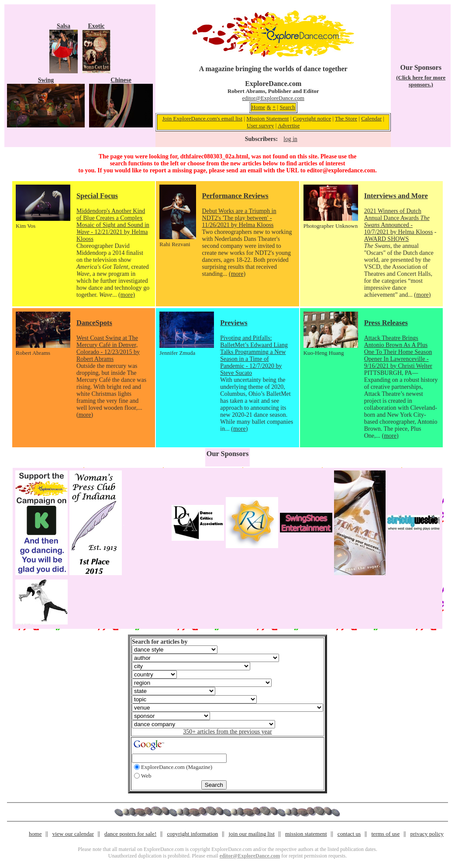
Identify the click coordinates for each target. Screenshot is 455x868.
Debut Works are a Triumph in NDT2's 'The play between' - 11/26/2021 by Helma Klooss (239, 218)
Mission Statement (267, 118)
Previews (234, 323)
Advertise (289, 125)
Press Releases (386, 323)
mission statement (306, 834)
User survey (260, 125)
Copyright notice (312, 118)
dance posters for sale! (130, 834)
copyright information (192, 834)
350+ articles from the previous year (227, 732)
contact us (349, 834)
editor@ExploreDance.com (273, 98)
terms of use (385, 834)
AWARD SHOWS (387, 239)
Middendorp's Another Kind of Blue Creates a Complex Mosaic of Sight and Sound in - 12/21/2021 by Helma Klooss (113, 225)
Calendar (371, 118)
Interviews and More (396, 196)
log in (290, 139)
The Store (346, 118)
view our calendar (73, 834)
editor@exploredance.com (341, 170)
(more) (127, 295)
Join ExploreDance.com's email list (203, 118)
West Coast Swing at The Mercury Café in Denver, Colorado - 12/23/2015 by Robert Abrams (108, 348)
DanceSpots (94, 323)
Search (287, 107)
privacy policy (427, 834)
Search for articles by (160, 642)
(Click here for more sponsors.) (421, 81)
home (35, 834)
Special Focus (97, 196)
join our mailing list (252, 834)
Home (259, 107)
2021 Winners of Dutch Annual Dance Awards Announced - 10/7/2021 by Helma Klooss (399, 221)
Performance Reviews (235, 196)
